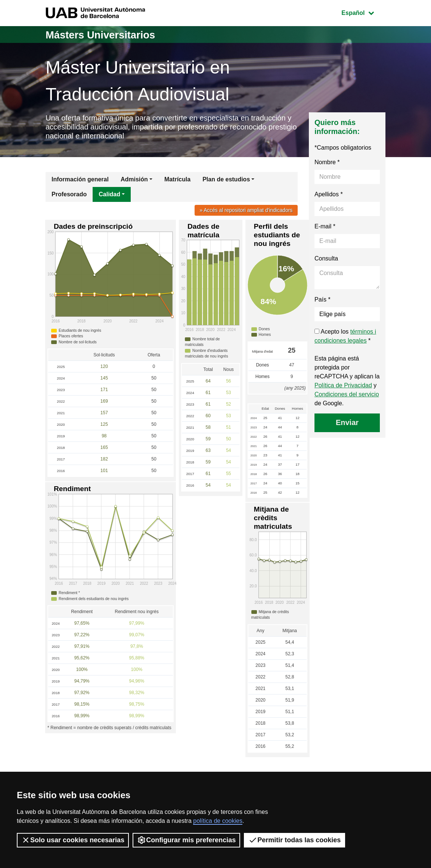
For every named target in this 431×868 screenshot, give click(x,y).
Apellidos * (329, 197)
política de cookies (218, 821)
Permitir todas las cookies (294, 840)
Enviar (347, 425)
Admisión (134, 182)
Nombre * (327, 165)
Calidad (109, 197)
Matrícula (177, 182)
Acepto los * (345, 339)
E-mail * (325, 229)
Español (363, 12)
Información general (80, 182)
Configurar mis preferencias (186, 840)
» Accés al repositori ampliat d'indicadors (244, 213)
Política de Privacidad (343, 388)
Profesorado (69, 197)
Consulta (326, 261)
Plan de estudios (226, 182)
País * (323, 302)
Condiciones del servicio (347, 397)
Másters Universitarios (106, 35)
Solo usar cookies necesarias (73, 840)
